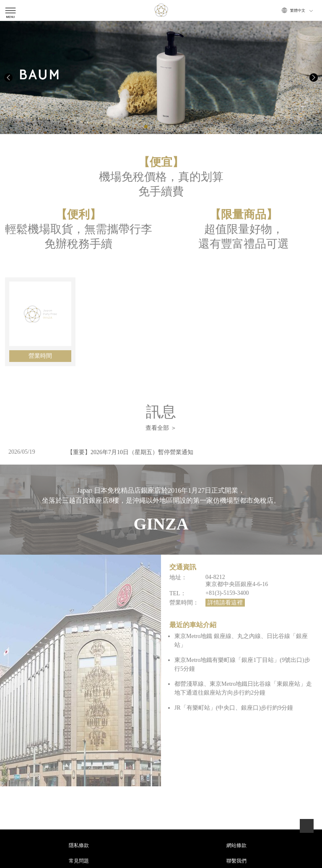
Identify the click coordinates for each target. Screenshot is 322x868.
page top (307, 826)
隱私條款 (79, 845)
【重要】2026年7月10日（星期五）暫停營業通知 (130, 452)
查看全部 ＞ (161, 428)
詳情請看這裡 (225, 603)
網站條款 (236, 845)
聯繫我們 (236, 861)
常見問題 (79, 861)
